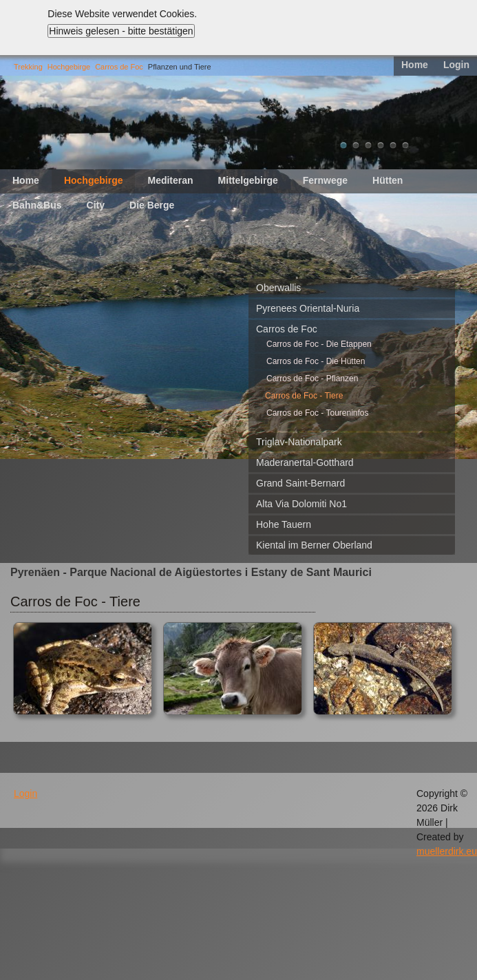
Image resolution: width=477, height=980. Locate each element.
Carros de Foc (119, 67)
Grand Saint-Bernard (300, 483)
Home (415, 65)
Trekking (28, 67)
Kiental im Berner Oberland (314, 545)
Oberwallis (278, 288)
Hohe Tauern (284, 524)
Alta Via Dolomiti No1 (301, 504)
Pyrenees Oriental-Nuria (308, 308)
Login (456, 65)
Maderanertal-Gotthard (305, 462)
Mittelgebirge (248, 180)
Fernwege (325, 180)
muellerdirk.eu (447, 851)
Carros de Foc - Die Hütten (316, 361)
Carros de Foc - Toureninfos (318, 413)
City (96, 205)
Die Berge (152, 205)
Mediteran (170, 180)
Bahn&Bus (37, 205)
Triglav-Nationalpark (299, 442)
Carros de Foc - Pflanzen (312, 379)
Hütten (388, 180)
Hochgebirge (69, 67)
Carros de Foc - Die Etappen (319, 344)
